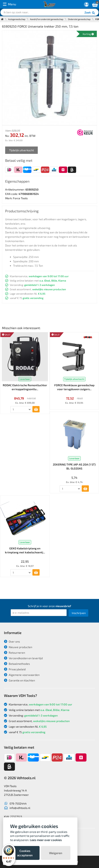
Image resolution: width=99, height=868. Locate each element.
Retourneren (15, 653)
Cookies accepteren (25, 853)
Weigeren (56, 853)
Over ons (12, 641)
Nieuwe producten (18, 647)
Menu (10, 4)
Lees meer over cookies (46, 840)
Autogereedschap (17, 19)
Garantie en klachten (19, 680)
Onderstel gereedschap (79, 19)
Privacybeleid (15, 669)
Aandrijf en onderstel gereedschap (47, 19)
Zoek (90, 13)
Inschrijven (79, 613)
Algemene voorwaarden (22, 675)
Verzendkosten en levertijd (23, 658)
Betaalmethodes (17, 664)
